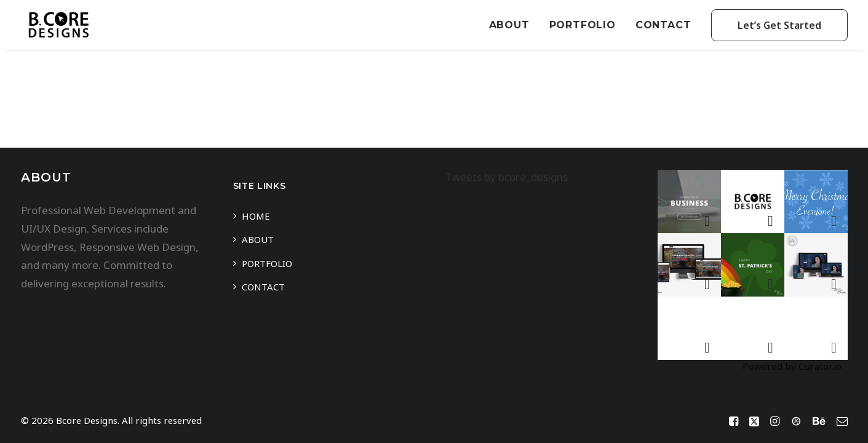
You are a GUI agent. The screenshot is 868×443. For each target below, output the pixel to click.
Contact (663, 25)
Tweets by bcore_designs (507, 177)
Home (256, 216)
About (509, 25)
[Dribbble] (796, 422)
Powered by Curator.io (792, 366)
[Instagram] (775, 422)
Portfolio (583, 25)
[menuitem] (514, 25)
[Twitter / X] (754, 422)
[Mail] (842, 422)
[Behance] (819, 422)
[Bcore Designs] (58, 25)
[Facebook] (734, 422)
